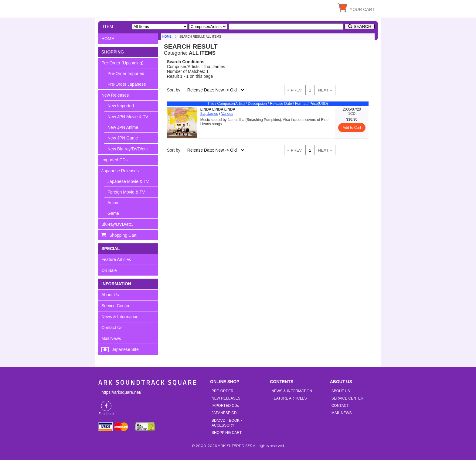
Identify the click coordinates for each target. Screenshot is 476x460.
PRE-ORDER (223, 391)
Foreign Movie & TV (126, 192)
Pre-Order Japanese (127, 84)
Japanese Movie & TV (128, 181)
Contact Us (112, 328)
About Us (110, 295)
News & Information (120, 317)
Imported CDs (114, 160)
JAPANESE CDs (225, 413)
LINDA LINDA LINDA (218, 109)
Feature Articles (116, 259)
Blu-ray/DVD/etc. (117, 224)
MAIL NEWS (342, 413)
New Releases (115, 95)
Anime (114, 203)
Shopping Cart (123, 235)
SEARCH (362, 26)
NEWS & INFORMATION (292, 391)
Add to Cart (352, 128)
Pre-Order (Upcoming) (122, 63)
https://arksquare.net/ (121, 392)
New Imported (121, 106)
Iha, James (209, 114)
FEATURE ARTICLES (289, 398)
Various (227, 114)
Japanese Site (125, 349)
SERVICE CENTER (347, 398)
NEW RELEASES (226, 398)
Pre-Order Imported (126, 74)
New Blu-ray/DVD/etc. (128, 149)
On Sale (109, 270)
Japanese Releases (120, 171)
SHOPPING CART (227, 433)
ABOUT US (341, 391)
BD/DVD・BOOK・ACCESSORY (227, 423)
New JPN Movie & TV (128, 117)
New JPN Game (123, 138)
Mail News (111, 338)
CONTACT (340, 406)
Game (113, 213)
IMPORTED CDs (225, 406)
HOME (155, 8)
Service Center (116, 306)
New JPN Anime (123, 127)
